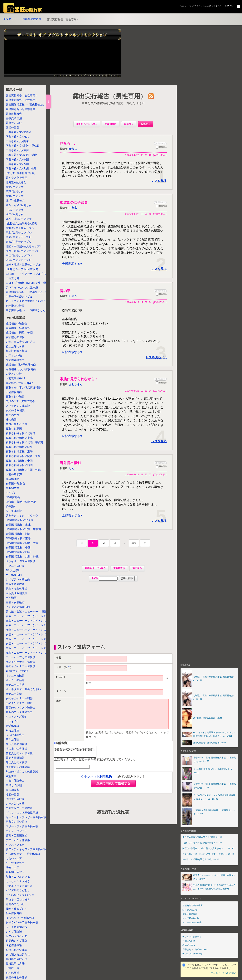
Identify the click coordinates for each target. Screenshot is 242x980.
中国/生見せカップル (19, 256)
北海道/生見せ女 (16, 183)
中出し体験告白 (15, 781)
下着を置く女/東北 (17, 137)
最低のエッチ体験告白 (19, 712)
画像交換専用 (14, 119)
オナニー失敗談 (15, 676)
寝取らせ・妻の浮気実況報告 (23, 388)
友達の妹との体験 (17, 978)
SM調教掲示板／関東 (18, 534)
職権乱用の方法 (15, 964)
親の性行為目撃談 (17, 351)
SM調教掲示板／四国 (18, 552)
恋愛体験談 (12, 726)
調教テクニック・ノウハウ (22, 516)
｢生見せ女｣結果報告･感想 (21, 224)
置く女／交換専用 (17, 178)
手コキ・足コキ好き (18, 900)
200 (134, 550)
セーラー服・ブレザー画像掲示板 (26, 818)
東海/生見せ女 (15, 196)
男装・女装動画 (15, 603)
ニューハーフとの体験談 (21, 658)
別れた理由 (12, 731)
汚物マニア (12, 868)
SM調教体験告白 (15, 484)
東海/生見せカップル (19, 242)
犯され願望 (12, 973)
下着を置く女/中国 (17, 160)
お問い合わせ (189, 941)
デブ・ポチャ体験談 (18, 840)
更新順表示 (111, 124)
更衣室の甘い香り (17, 822)
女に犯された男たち (18, 955)
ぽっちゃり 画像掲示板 (20, 918)
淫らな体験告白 (15, 735)
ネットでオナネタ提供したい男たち (27, 301)
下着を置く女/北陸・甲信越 (23, 146)
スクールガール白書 (192, 922)
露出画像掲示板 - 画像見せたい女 (27, 105)
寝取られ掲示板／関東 (19, 447)
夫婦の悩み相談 (15, 411)
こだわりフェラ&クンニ (20, 895)
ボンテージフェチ (17, 831)
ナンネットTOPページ (193, 954)
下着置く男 (12, 278)
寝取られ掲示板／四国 (19, 465)
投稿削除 (161, 148)
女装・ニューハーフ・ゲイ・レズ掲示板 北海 (34, 616)
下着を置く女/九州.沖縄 (21, 169)
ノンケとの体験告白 (18, 607)
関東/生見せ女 (15, 192)
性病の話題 (12, 795)
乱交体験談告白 (15, 360)
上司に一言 (12, 968)
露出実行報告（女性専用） (22, 96)
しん (72, 474)
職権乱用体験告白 (17, 959)
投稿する (146, 124)
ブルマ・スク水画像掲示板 (22, 813)
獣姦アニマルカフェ (18, 877)
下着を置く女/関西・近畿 (21, 155)
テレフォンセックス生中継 (22, 288)
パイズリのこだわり (18, 891)
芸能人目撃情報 (15, 758)
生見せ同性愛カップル (19, 297)
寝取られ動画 (14, 429)
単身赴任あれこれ (17, 424)
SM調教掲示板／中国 (18, 548)
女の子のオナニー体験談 (21, 662)
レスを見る (159, 181)
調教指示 (11, 507)
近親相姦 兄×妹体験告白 (21, 370)
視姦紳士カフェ (15, 872)
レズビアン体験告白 (18, 580)
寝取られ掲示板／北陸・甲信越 (25, 443)
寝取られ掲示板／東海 (19, 452)
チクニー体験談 (15, 566)
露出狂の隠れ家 (32, 19)
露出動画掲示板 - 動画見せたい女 (27, 292)
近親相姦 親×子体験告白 (21, 365)
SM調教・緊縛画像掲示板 (21, 502)
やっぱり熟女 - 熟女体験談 (23, 854)
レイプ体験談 (14, 932)
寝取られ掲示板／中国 (19, 461)
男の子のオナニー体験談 (21, 667)
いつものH (12, 722)
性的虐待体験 (14, 946)
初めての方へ (189, 945)
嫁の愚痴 (11, 420)
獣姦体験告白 (14, 913)
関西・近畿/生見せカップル (23, 251)
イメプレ (11, 493)
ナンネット (10, 19)
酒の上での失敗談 (17, 749)
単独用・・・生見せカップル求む (26, 274)
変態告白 (11, 776)
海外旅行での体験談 (18, 767)
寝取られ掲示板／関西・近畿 (23, 456)
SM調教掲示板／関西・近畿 (22, 543)
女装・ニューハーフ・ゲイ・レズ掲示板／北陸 (34, 625)
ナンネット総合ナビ (192, 937)
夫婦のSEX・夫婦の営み (20, 401)
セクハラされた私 (17, 936)
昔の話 (65, 293)
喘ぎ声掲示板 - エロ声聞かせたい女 (28, 311)
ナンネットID (184, 6)
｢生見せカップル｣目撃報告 (22, 269)
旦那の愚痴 (12, 415)
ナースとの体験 (15, 804)
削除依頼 (160, 143)
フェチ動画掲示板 (17, 927)
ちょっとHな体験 (16, 717)
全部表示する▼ (72, 266)
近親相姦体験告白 (17, 324)
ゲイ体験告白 (14, 575)
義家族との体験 (15, 337)
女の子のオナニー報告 (19, 699)
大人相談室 (12, 790)
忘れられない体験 (17, 950)
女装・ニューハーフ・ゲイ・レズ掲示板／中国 (34, 644)
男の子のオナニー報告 (19, 703)
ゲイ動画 (11, 598)
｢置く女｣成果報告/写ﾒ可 (21, 173)
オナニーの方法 (15, 685)
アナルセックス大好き (19, 886)
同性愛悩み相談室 (17, 594)
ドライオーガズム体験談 (21, 561)
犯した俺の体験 (15, 347)
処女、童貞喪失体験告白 (21, 342)
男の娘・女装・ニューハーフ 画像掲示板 (31, 612)
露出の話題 (12, 128)
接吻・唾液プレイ (17, 909)
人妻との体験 (14, 374)
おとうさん (76, 388)
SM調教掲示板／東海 (18, 539)
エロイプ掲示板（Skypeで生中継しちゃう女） (34, 283)
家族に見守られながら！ (79, 383)
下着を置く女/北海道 (19, 132)
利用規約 (187, 950)
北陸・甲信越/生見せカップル (24, 247)
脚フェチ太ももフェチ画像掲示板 (26, 849)
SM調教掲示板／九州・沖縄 (22, 557)
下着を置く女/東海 (17, 151)
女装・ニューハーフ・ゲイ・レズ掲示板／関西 (34, 639)
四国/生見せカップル (19, 260)
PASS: (113, 585)
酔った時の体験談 (17, 744)
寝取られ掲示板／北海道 (21, 434)
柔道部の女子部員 (74, 203)
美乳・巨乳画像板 (17, 836)
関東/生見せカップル (19, 237)
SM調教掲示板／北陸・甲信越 (24, 529)
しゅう (73, 298)
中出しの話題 (14, 785)
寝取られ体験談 (15, 397)
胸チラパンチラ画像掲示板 (22, 923)
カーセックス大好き (18, 882)
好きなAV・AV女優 (17, 671)
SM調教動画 (13, 497)
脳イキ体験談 (14, 511)
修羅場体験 (12, 479)
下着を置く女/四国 (17, 164)
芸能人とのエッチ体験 (19, 754)
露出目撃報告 (14, 114)
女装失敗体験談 (15, 584)
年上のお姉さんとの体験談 (22, 772)
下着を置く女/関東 (17, 141)
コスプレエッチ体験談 (19, 808)
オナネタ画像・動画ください (23, 689)
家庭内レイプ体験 (17, 941)
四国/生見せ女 (15, 215)
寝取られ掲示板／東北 (19, 438)
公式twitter (201, 950)
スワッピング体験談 (18, 406)
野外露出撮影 (70, 469)
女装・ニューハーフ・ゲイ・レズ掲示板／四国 (34, 648)
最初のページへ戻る (87, 124)
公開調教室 (12, 488)
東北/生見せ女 (15, 187)
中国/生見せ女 (15, 210)
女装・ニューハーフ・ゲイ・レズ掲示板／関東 (34, 630)
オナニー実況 (14, 694)
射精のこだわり (15, 904)
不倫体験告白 (14, 392)
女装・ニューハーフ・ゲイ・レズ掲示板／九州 (34, 653)
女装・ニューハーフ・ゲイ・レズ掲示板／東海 (34, 635)
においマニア (14, 859)
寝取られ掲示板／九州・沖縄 (23, 470)
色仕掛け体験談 (15, 306)
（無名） (74, 208)
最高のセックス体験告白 (21, 708)
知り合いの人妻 (190, 910)
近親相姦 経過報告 (18, 328)
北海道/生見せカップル (20, 228)
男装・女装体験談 (17, 589)
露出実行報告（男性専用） (22, 100)
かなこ (73, 149)
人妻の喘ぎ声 (14, 475)
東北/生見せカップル (19, 233)
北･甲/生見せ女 (15, 201)
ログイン (229, 6)
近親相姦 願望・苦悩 (19, 333)
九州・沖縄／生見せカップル (23, 265)
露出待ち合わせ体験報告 (21, 109)
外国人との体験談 (17, 763)
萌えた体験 (12, 740)
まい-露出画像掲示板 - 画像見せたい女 (213, 769)
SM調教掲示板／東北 (18, 525)
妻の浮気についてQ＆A (19, 383)
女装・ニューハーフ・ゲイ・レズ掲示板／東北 (34, 621)
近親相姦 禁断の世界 (193, 906)
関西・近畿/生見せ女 (19, 205)
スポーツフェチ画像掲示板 (22, 827)
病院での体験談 (15, 799)
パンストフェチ (15, 845)
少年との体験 (14, 356)
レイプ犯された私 (191, 918)
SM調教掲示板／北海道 (19, 520)
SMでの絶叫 (13, 571)
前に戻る (129, 124)
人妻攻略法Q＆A (15, 379)
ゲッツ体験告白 (15, 863)
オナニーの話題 (15, 680)
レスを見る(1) (156, 361)
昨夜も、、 (69, 144)
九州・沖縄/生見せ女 (19, 219)
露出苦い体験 (14, 123)
